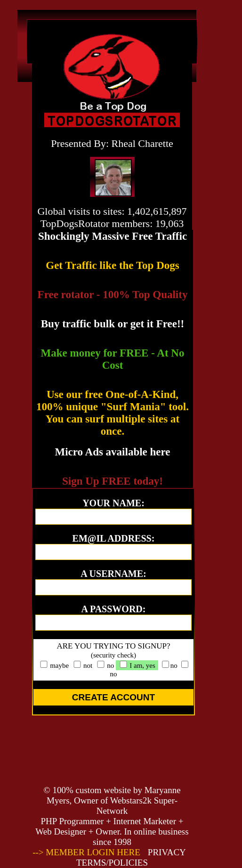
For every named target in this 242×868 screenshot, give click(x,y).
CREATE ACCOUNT (113, 697)
